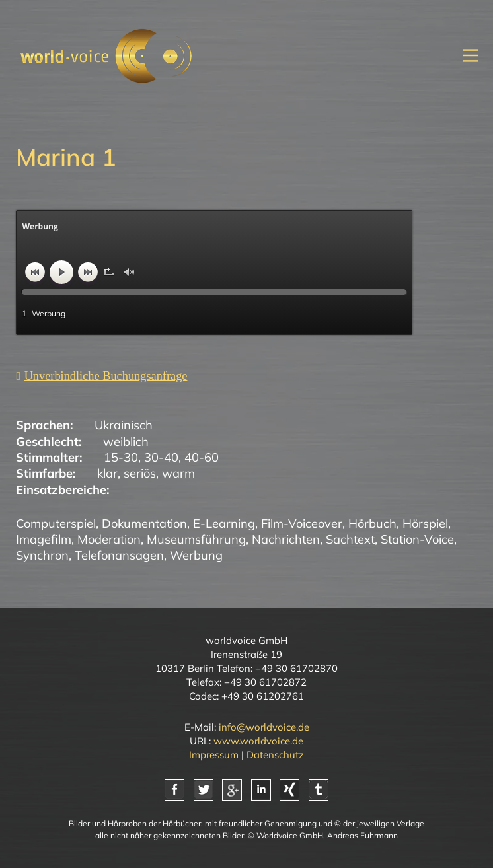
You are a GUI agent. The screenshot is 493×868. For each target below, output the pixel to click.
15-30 (121, 457)
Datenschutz (275, 755)
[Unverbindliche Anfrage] (101, 376)
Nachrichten (286, 539)
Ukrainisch (124, 425)
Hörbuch (372, 524)
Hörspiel (425, 524)
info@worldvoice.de (264, 727)
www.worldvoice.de (258, 741)
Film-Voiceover (302, 524)
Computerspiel (56, 524)
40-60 (202, 457)
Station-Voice (417, 539)
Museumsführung (196, 539)
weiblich (126, 442)
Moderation (109, 539)
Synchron (42, 555)
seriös (140, 473)
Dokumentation (144, 524)
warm (178, 473)
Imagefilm (44, 539)
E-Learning (224, 524)
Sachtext (350, 539)
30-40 (161, 457)
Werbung (196, 555)
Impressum (214, 755)
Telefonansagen (119, 555)
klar (107, 473)
